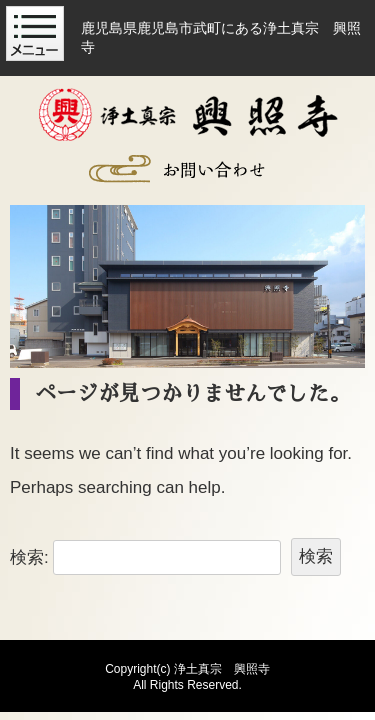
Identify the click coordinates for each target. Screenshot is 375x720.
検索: (29, 556)
